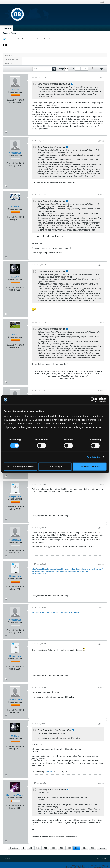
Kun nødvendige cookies (20, 467)
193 (46, 848)
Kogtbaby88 (15, 153)
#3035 (101, 323)
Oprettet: (10, 100)
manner (15, 207)
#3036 (101, 391)
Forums (7, 28)
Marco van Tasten (15, 795)
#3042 (101, 644)
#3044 (101, 724)
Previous (14, 848)
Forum (11, 39)
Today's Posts (9, 33)
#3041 (101, 608)
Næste (102, 848)
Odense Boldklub (44, 39)
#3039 (101, 528)
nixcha (15, 90)
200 (54, 848)
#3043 (101, 688)
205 (92, 848)
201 (61, 848)
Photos (9, 63)
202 (69, 848)
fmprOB (15, 277)
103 (30, 848)
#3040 (101, 564)
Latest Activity (12, 59)
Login (102, 2)
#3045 (101, 783)
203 (77, 848)
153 (38, 848)
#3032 (101, 141)
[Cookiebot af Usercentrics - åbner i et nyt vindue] (93, 400)
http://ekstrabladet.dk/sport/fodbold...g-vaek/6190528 (55, 612)
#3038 (101, 484)
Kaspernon (15, 496)
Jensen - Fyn (15, 700)
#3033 (101, 195)
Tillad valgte (55, 467)
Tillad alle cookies (90, 467)
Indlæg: (12, 102)
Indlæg (8, 55)
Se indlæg (72, 84)
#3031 (101, 78)
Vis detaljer (94, 457)
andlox (15, 335)
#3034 (101, 265)
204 (85, 848)
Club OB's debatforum (25, 39)
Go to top (102, 859)
